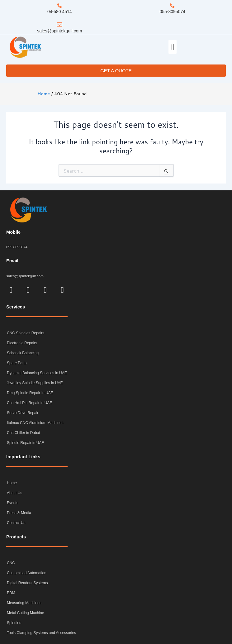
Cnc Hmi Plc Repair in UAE (29, 403)
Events (13, 503)
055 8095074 (17, 247)
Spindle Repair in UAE (25, 443)
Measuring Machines (24, 603)
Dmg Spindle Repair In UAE (30, 393)
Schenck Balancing (23, 353)
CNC (11, 563)
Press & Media (19, 513)
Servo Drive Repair (23, 413)
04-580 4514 (60, 12)
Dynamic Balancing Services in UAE (37, 373)
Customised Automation (27, 573)
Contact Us (16, 523)
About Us (14, 493)
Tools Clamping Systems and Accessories (41, 633)
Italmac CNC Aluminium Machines (35, 423)
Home (12, 483)
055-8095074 (172, 12)
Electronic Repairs (22, 343)
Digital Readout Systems (27, 583)
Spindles (14, 623)
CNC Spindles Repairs (26, 333)
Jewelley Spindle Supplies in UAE (35, 383)
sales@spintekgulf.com (59, 31)
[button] (173, 47)
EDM (11, 593)
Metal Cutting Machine (25, 613)
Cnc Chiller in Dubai (23, 433)
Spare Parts (17, 363)
